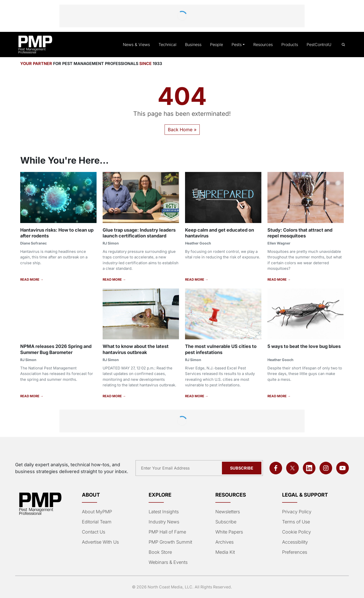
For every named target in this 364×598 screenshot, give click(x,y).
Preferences (294, 552)
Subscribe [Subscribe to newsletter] (242, 468)
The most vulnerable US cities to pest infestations (221, 349)
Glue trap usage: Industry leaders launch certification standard (140, 233)
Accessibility (294, 542)
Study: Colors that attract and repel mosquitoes (301, 233)
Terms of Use (296, 522)
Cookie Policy (296, 532)
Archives (224, 542)
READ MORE (30, 279)
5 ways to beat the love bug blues (305, 346)
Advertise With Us (100, 542)
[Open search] (343, 45)
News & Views (141, 45)
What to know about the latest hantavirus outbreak (137, 349)
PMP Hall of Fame (167, 532)
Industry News (163, 522)
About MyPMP (96, 512)
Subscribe (225, 522)
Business (195, 45)
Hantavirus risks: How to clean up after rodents (58, 233)
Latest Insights (164, 512)
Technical (170, 45)
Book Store (160, 552)
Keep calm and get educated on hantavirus (221, 233)
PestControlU (319, 45)
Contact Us (93, 532)
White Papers (229, 532)
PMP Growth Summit (170, 542)
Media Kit (225, 552)
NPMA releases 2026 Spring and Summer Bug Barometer (56, 349)
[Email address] (180, 468)
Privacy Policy (296, 512)
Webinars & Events (168, 562)
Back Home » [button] (182, 129)
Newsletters (227, 512)
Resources (264, 45)
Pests (238, 45)
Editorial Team (96, 522)
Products (290, 45)
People (218, 45)
